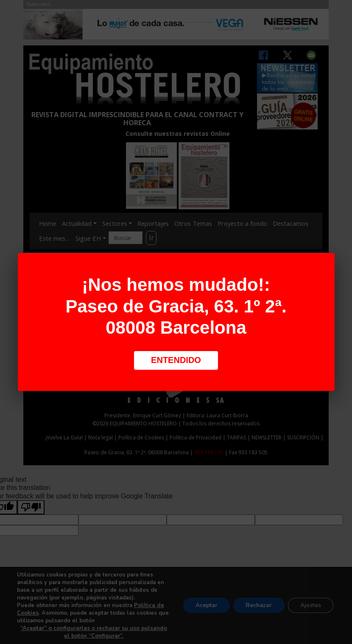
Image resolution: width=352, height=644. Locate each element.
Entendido (176, 360)
